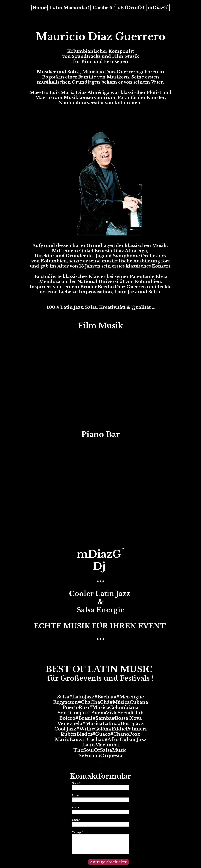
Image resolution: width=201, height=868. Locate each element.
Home (40, 8)
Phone (76, 808)
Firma (75, 795)
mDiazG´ (158, 8)
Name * (76, 783)
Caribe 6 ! (104, 8)
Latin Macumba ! (70, 8)
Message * (78, 832)
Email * (76, 820)
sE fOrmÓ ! (131, 8)
